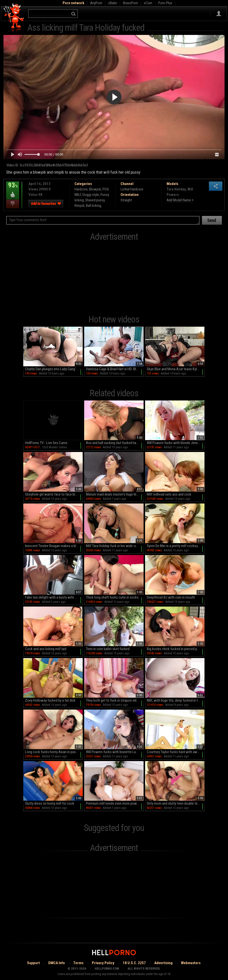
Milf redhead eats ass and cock (169, 494)
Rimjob (79, 206)
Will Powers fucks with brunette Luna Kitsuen (115, 752)
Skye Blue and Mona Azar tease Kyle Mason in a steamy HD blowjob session (176, 369)
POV (105, 189)
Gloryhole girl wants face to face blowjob (54, 494)
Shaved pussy (95, 200)
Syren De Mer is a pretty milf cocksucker (175, 546)
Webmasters (191, 963)
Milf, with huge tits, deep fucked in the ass (176, 700)
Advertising (163, 963)
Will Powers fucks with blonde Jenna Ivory (176, 443)
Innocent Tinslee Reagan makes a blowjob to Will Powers (54, 546)
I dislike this (13, 204)
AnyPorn (96, 3)
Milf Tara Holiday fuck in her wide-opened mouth (115, 546)
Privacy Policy (103, 963)
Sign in (219, 14)
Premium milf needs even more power (113, 803)
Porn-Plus (165, 3)
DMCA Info (57, 963)
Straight (126, 200)
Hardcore (81, 189)
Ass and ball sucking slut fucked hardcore (115, 443)
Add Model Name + (180, 200)
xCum (148, 3)
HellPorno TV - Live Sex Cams (46, 443)
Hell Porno (14, 18)
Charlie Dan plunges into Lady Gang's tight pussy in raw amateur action (54, 369)
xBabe (113, 3)
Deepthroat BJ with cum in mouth (171, 597)
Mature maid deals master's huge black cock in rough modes (115, 494)
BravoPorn (130, 3)
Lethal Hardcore (132, 189)
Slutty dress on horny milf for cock (50, 803)
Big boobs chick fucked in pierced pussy (175, 649)
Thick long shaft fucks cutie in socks (112, 597)
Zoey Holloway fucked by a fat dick (50, 700)
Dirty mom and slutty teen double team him (176, 803)
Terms (78, 963)
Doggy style (91, 195)
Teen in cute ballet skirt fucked (108, 649)
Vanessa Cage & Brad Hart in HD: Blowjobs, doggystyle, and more (115, 369)
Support (33, 963)
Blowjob (95, 189)
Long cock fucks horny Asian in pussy (52, 752)
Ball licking (93, 206)
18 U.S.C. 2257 (134, 963)
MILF (78, 195)
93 (13, 189)
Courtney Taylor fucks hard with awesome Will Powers (176, 752)
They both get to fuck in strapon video (113, 700)
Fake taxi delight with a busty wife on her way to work (54, 597)
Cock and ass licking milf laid (46, 649)
